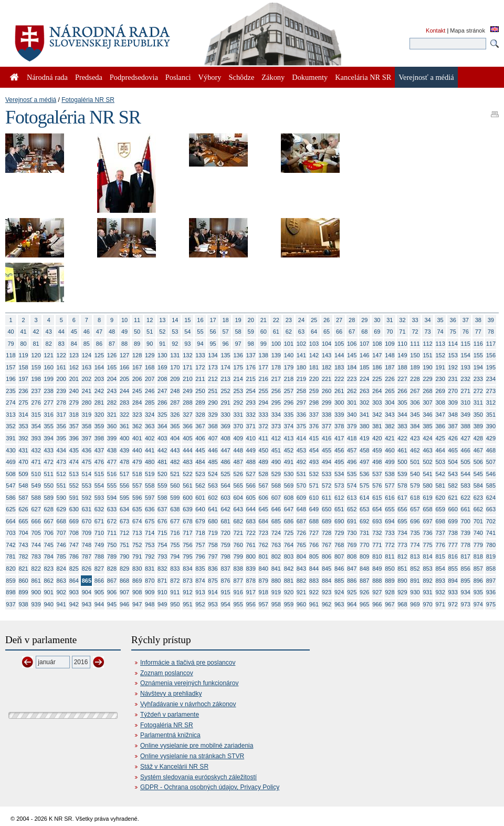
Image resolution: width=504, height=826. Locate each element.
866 (99, 581)
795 (187, 556)
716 (175, 533)
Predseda (89, 77)
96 (225, 344)
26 (327, 320)
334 (276, 415)
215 (251, 379)
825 (74, 569)
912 (187, 592)
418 (352, 438)
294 (264, 402)
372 (264, 426)
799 (238, 556)
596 (137, 498)
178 (276, 367)
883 (314, 581)
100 (276, 344)
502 (427, 462)
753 (150, 545)
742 (10, 545)
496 (352, 462)
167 (137, 367)
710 (99, 533)
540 (415, 474)
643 (238, 509)
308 (440, 402)
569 (289, 486)
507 (491, 462)
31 (390, 320)
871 (162, 581)
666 (36, 521)
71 (402, 332)
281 (99, 402)
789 (112, 556)
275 (23, 402)
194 (478, 367)
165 (112, 367)
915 (225, 592)
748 (87, 545)
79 (10, 344)
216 (264, 379)
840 (264, 569)
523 (200, 474)
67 (352, 332)
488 (251, 462)
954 (225, 604)
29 (364, 320)
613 (352, 498)
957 (264, 604)
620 (440, 498)
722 (251, 533)
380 (364, 426)
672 (112, 521)
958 (276, 604)
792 (150, 556)
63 (301, 332)
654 (377, 509)
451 (276, 450)
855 (453, 569)
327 (187, 415)
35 (440, 320)
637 (162, 509)
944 (99, 604)
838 (238, 569)
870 (150, 581)
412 (276, 438)
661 (466, 509)
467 (478, 450)
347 (440, 415)
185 (364, 367)
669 (74, 521)
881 (289, 581)
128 (137, 355)
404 (175, 438)
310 (466, 402)
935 (478, 592)
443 (175, 450)
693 (377, 521)
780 (491, 545)
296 (289, 402)
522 (187, 474)
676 (162, 521)
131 (175, 355)
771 (377, 545)
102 (301, 344)
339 (339, 415)
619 (427, 498)
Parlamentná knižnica (170, 735)
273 (491, 391)
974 (478, 604)
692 (364, 521)
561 (187, 486)
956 (251, 604)
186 (377, 367)
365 (175, 426)
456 (339, 450)
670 (87, 521)
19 (238, 320)
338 (327, 415)
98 (251, 344)
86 (99, 344)
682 (238, 521)
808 (352, 556)
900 (36, 592)
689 (327, 521)
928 (390, 592)
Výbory (210, 77)
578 (402, 486)
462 (415, 450)
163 (87, 367)
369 (225, 426)
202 (87, 379)
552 (74, 486)
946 (124, 604)
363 (150, 426)
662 (478, 509)
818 (478, 556)
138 (264, 355)
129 (150, 355)
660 (453, 509)
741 (491, 533)
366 (187, 426)
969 (415, 604)
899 (23, 592)
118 (10, 355)
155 (478, 355)
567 (264, 486)
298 (314, 402)
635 (137, 509)
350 (478, 415)
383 (402, 426)
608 (289, 498)
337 (314, 415)
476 (99, 462)
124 (87, 355)
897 (491, 581)
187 (390, 367)
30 (377, 320)
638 (175, 509)
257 (289, 391)
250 (200, 391)
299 (327, 402)
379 (352, 426)
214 (238, 379)
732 (377, 533)
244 (124, 391)
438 (112, 450)
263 (364, 391)
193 (466, 367)
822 (36, 569)
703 (10, 533)
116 (478, 344)
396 (74, 438)
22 (276, 320)
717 (187, 533)
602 (213, 498)
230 (440, 379)
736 (427, 533)
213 (225, 379)
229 (427, 379)
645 (264, 509)
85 (87, 344)
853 (427, 569)
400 (124, 438)
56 (213, 332)
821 (23, 569)
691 (352, 521)
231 (453, 379)
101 (289, 344)
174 (225, 367)
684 (264, 521)
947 (137, 604)
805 (314, 556)
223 (352, 379)
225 (377, 379)
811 (390, 556)
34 (427, 320)
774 (415, 545)
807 (339, 556)
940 (49, 604)
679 (200, 521)
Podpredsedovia (134, 77)
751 (124, 545)
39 (491, 320)
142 (314, 355)
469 (10, 462)
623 (478, 498)
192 (453, 367)
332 (251, 415)
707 (61, 533)
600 (187, 498)
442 (162, 450)
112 (427, 344)
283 (124, 402)
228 (415, 379)
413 (289, 438)
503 (440, 462)
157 (10, 367)
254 (251, 391)
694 (390, 521)
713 (137, 533)
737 (440, 533)
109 (390, 344)
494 (327, 462)
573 (339, 486)
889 (390, 581)
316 (49, 415)
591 (74, 498)
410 (251, 438)
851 (402, 569)
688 (314, 521)
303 (377, 402)
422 (402, 438)
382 (390, 426)
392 (23, 438)
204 (112, 379)
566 (251, 486)
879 (264, 581)
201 (74, 379)
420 (377, 438)
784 (49, 556)
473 (61, 462)
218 (289, 379)
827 (99, 569)
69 (377, 332)
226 (390, 379)
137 (251, 355)
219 (301, 379)
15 (187, 320)
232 (466, 379)
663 (491, 509)
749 (99, 545)
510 (36, 474)
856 (466, 569)
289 (200, 402)
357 (74, 426)
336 (301, 415)
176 (251, 367)
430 (10, 450)
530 (289, 474)
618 (415, 498)
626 (23, 509)
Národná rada (47, 77)
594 (112, 498)
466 (466, 450)
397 (87, 438)
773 (402, 545)
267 (415, 391)
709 (87, 533)
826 (87, 569)
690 (339, 521)
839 (251, 569)
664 (10, 521)
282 (112, 402)
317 (61, 415)
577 (390, 486)
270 (453, 391)
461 (402, 450)
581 (440, 486)
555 (112, 486)
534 (339, 474)
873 (187, 581)
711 (112, 533)
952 (200, 604)
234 (491, 379)
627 (36, 509)
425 (440, 438)
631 (87, 509)
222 (339, 379)
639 (187, 509)
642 (225, 509)
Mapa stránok (468, 30)
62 (289, 332)
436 (87, 450)
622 (466, 498)
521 (175, 474)
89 (137, 344)
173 (213, 367)
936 (491, 592)
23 (289, 320)
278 (61, 402)
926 (364, 592)
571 (314, 486)
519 (150, 474)
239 (61, 391)
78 (491, 332)
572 (327, 486)
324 (150, 415)
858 (491, 569)
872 (175, 581)
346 (427, 415)
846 (339, 569)
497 (364, 462)
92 (175, 344)
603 (225, 498)
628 (49, 509)
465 (453, 450)
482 (175, 462)
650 (327, 509)
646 (276, 509)
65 (327, 332)
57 (225, 332)
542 (440, 474)
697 (427, 521)
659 (440, 509)
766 (314, 545)
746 (61, 545)
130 (162, 355)
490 (276, 462)
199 (49, 379)
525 (225, 474)
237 (36, 391)
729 (339, 533)
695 (402, 521)
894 (453, 581)
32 (402, 320)
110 (402, 344)
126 (112, 355)
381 (377, 426)
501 (415, 462)
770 (364, 545)
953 (213, 604)
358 (87, 426)
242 (99, 391)
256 (276, 391)
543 (453, 474)
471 (36, 462)
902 (61, 592)
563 (213, 486)
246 (150, 391)
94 (200, 344)
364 (162, 426)
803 (289, 556)
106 (352, 344)
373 (276, 426)
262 (352, 391)
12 (150, 320)
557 (137, 486)
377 (327, 426)
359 (99, 426)
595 (124, 498)
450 (264, 450)
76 (466, 332)
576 (377, 486)
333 (264, 415)
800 (251, 556)
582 (453, 486)
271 (466, 391)
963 (339, 604)
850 (390, 569)
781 (10, 556)
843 (301, 569)
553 (87, 486)
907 (124, 592)
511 (49, 474)
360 (112, 426)
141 (301, 355)
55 (200, 332)
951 (187, 604)
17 (213, 320)
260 (327, 391)
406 (200, 438)
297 (301, 402)
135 (225, 355)
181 (314, 367)
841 (276, 569)
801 (264, 556)
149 (402, 355)
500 (402, 462)
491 (289, 462)
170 (175, 367)
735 (415, 533)
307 (427, 402)
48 (112, 332)
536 (364, 474)
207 (150, 379)
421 (390, 438)
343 (390, 415)
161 (61, 367)
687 (301, 521)
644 (251, 509)
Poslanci (178, 77)
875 (213, 581)
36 (453, 320)
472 (49, 462)
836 (213, 569)
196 (10, 379)
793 (162, 556)
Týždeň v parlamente (170, 715)
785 (61, 556)
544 (466, 474)
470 (23, 462)
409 (238, 438)
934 (466, 592)
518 (137, 474)
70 (390, 332)
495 (339, 462)
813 (415, 556)
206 (137, 379)
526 (238, 474)
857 (478, 569)
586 (10, 498)
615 (377, 498)
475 (87, 462)
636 (150, 509)
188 (402, 367)
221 (327, 379)
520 (162, 474)
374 (289, 426)
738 (453, 533)
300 (339, 402)
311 (478, 402)
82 (49, 344)
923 (327, 592)
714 (150, 533)
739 (466, 533)
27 (339, 320)
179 (289, 367)
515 (99, 474)
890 (402, 581)
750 (112, 545)
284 (137, 402)
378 (339, 426)
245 (137, 391)
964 (352, 604)
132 (187, 355)
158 (23, 367)
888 (377, 581)
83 (61, 344)
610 (314, 498)
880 (276, 581)
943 (87, 604)
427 (466, 438)
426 (453, 438)
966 (377, 604)
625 (10, 509)
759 (225, 545)
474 (74, 462)
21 (264, 320)
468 (491, 450)
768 (339, 545)
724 (276, 533)
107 (364, 344)
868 (124, 581)
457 (352, 450)
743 (23, 545)
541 (427, 474)
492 (301, 462)
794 (175, 556)
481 (162, 462)
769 (352, 545)
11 (137, 320)
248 (175, 391)
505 (466, 462)
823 (49, 569)
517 (124, 474)
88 (124, 344)
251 (213, 391)
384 (415, 426)
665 (23, 521)
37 (466, 320)
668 (61, 521)
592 (87, 498)
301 (352, 402)
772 (390, 545)
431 (23, 450)
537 (377, 474)
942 (74, 604)
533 (327, 474)
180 (301, 367)
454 (314, 450)
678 (187, 521)
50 (137, 332)
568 (276, 486)
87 (112, 344)
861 (36, 581)
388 (466, 426)
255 (264, 391)
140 (289, 355)
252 (225, 391)
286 (162, 402)
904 (87, 592)
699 (453, 521)
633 (112, 509)
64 (314, 332)
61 (276, 332)
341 (364, 415)
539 (402, 474)
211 (200, 379)
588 (36, 498)
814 (427, 556)
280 (87, 402)
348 (453, 415)
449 (251, 450)
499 (390, 462)
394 (49, 438)
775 (427, 545)
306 (415, 402)
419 (364, 438)
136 (238, 355)
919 (276, 592)
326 (175, 415)
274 (10, 402)
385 (427, 426)
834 (187, 569)
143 (327, 355)
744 (36, 545)
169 (162, 367)
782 (23, 556)
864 (74, 581)
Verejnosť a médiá (31, 100)
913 (200, 592)
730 (352, 533)
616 (390, 498)
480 (150, 462)
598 (162, 498)
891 (415, 581)
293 (251, 402)
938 (23, 604)
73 (427, 332)
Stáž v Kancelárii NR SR (174, 767)
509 (23, 474)
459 (377, 450)
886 (352, 581)
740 (478, 533)
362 (137, 426)
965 (364, 604)
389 (478, 426)
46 (87, 332)
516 (112, 474)
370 (238, 426)
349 (466, 415)
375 (301, 426)
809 (364, 556)
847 (352, 569)
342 (377, 415)
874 (200, 581)
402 (150, 438)
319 (87, 415)
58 (238, 332)
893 (440, 581)
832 (162, 569)
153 (453, 355)
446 (213, 450)
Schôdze (242, 77)
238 (49, 391)
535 (352, 474)
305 (402, 402)
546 (491, 474)
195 (491, 367)
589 (49, 498)
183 (339, 367)
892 (427, 581)
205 (124, 379)
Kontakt (435, 30)
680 (213, 521)
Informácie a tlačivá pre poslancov (188, 663)
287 (175, 402)
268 (427, 391)
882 (301, 581)
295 (276, 402)
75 (453, 332)
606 (264, 498)
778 (466, 545)
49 (124, 332)
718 (200, 533)
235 (10, 391)
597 (150, 498)
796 (200, 556)
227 (402, 379)
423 (415, 438)
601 (200, 498)
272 (478, 391)
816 (453, 556)
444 (187, 450)
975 (491, 604)
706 (49, 533)
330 (225, 415)
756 (187, 545)
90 (150, 344)
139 (276, 355)
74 (440, 332)
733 (390, 533)
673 (124, 521)
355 (49, 426)
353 (23, 426)
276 (36, 402)
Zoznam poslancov (167, 673)
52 (162, 332)
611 (327, 498)
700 (466, 521)
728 (327, 533)
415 (314, 438)
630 (74, 509)
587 (23, 498)
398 (99, 438)
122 (61, 355)
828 (112, 569)
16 (200, 320)
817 (466, 556)
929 (402, 592)
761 (251, 545)
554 (99, 486)
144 (339, 355)
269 (440, 391)
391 (10, 438)
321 (112, 415)
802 (276, 556)
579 (415, 486)
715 (162, 533)
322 (124, 415)
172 (200, 367)
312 (491, 402)
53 (175, 332)
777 (453, 545)
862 (49, 581)
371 (251, 426)
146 (364, 355)
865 (87, 581)
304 (390, 402)
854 (440, 569)
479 (137, 462)
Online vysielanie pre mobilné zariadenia (197, 746)
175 (238, 367)
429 (491, 438)
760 (238, 545)
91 (162, 344)
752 (137, 545)
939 (36, 604)
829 (124, 569)
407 (213, 438)
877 (238, 581)
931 (427, 592)
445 (200, 450)
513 (74, 474)
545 (478, 474)
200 (61, 379)
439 (124, 450)
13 (162, 320)
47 (99, 332)
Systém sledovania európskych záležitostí (198, 777)
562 (200, 486)
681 (225, 521)
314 (23, 415)
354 (36, 426)
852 (415, 569)
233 (478, 379)
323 (137, 415)
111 (415, 344)
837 (225, 569)
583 (466, 486)
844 (314, 569)
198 (36, 379)
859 (10, 581)
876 (225, 581)
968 (402, 604)
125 (99, 355)
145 (352, 355)
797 (213, 556)
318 (74, 415)
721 (238, 533)
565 (238, 486)
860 (23, 581)
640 (200, 509)
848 (364, 569)
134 (213, 355)
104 (327, 344)
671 (99, 521)
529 (276, 474)
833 (175, 569)
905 (99, 592)
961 (314, 604)
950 (175, 604)
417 (339, 438)
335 (289, 415)
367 (200, 426)
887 (364, 581)
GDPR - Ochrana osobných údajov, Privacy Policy (210, 787)
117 (491, 344)
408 (225, 438)
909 (150, 592)
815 (440, 556)
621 (453, 498)
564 (225, 486)
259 (314, 391)
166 (124, 367)
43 (49, 332)
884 (327, 581)
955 (238, 604)
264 (377, 391)
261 (339, 391)
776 (440, 545)
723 (264, 533)
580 (427, 486)
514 (87, 474)
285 (150, 402)
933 (453, 592)
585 (491, 486)
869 (137, 581)
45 (74, 332)
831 (150, 569)
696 (415, 521)
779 (478, 545)
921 (301, 592)
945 (112, 604)
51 (150, 332)
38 (478, 320)
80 (23, 344)
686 (289, 521)
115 (466, 344)
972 (453, 604)
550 (49, 486)
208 (162, 379)
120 (36, 355)
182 (327, 367)
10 (124, 320)
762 (264, 545)
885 (339, 581)
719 (213, 533)
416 (327, 438)
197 (23, 379)
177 (264, 367)
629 (61, 509)
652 (352, 509)
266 (402, 391)
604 (238, 498)
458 (364, 450)
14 (175, 320)
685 (276, 521)
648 (301, 509)
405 (187, 438)
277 (49, 402)
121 (49, 355)
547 (10, 486)
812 (402, 556)
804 (301, 556)
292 (238, 402)
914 (213, 592)
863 (61, 581)
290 (213, 402)
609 (301, 498)
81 (36, 344)
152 (440, 355)
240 (74, 391)
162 (74, 367)
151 (427, 355)
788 (99, 556)
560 (175, 486)
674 (137, 521)
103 (314, 344)
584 (478, 486)
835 (200, 569)
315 (36, 415)
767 (327, 545)
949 (162, 604)
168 (150, 367)
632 (99, 509)
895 (466, 581)
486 (225, 462)
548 (23, 486)
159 (36, 367)
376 (314, 426)
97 (238, 344)
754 (162, 545)
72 (415, 332)
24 (301, 320)
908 (137, 592)
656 (402, 509)
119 (23, 355)
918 (264, 592)
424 (427, 438)
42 (36, 332)
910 (162, 592)
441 (150, 450)
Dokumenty (310, 77)
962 (327, 604)
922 (314, 592)
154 (466, 355)
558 (150, 486)
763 (276, 545)
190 (427, 367)
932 (440, 592)
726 (301, 533)
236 (23, 391)
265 (390, 391)
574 (352, 486)
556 (124, 486)
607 (276, 498)
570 (301, 486)
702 (491, 521)
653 (364, 509)
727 (314, 533)
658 (427, 509)
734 (402, 533)
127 (124, 355)
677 (175, 521)
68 (364, 332)
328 (200, 415)
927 (377, 592)
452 (289, 450)
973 (466, 604)
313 (10, 415)
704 (23, 533)
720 (225, 533)
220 (314, 379)
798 (225, 556)
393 (36, 438)
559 (162, 486)
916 (238, 592)
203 (99, 379)
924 (339, 592)
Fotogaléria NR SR (88, 100)
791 (137, 556)
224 (364, 379)
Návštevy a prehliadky (171, 694)
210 (187, 379)
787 (87, 556)
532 (314, 474)
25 (314, 320)
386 (440, 426)
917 (251, 592)
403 (162, 438)
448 (238, 450)
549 (36, 486)
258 (301, 391)
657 (415, 509)
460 (390, 450)
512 (61, 474)
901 (49, 592)
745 (49, 545)
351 (491, 415)
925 (352, 592)
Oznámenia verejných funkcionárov (189, 683)
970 (427, 604)
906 (112, 592)
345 (415, 415)
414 (301, 438)
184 (352, 367)
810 (377, 556)
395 (61, 438)
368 (213, 426)
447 (225, 450)
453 (301, 450)
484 (200, 462)
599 (175, 498)
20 (251, 320)
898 (10, 592)
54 (187, 332)
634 (124, 509)
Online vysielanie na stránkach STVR (192, 756)
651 (339, 509)
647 (289, 509)
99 (264, 344)
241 (87, 391)
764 (289, 545)
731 (364, 533)
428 (478, 438)
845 (327, 569)
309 (453, 402)
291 (225, 402)
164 (99, 367)
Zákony (273, 77)
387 (453, 426)
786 (74, 556)
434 (61, 450)
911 (175, 592)
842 (289, 569)
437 (99, 450)
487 (238, 462)
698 (440, 521)
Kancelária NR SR (363, 77)
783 (36, 556)
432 (36, 450)
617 (402, 498)
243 (112, 391)
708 (74, 533)
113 (440, 344)
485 (213, 462)
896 (478, 581)
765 (301, 545)
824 (61, 569)
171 (187, 367)
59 (251, 332)
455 (327, 450)
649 (314, 509)
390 (491, 426)
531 (301, 474)
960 (301, 604)
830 (137, 569)
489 (264, 462)
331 (238, 415)
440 (137, 450)
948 (150, 604)
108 (377, 344)
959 (289, 604)
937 (10, 604)
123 (74, 355)
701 (478, 521)
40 (10, 332)
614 (364, 498)
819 (491, 556)
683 (251, 521)
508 (10, 474)
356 (61, 426)
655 (390, 509)
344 (402, 415)
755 (175, 545)
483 (187, 462)
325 (162, 415)
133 (200, 355)
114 (453, 344)
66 (339, 332)
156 (491, 355)
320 (99, 415)
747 (74, 545)
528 (264, 474)
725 (289, 533)
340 (352, 415)
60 (264, 332)
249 (187, 391)
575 (364, 486)
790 (124, 556)
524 (213, 474)
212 (213, 379)
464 (440, 450)
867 (112, 581)
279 (74, 402)
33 (415, 320)
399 (112, 438)
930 (415, 592)
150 (415, 355)
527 (251, 474)
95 (213, 344)
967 (390, 604)
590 (61, 498)
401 (137, 438)
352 (10, 426)
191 (440, 367)
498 (377, 462)
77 (478, 332)
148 (390, 355)
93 (187, 344)
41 (23, 332)
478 (124, 462)
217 (276, 379)
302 (364, 402)
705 (36, 533)
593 (99, 498)
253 (238, 391)
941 (61, 604)
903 (74, 592)
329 (213, 415)
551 (61, 486)
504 (453, 462)
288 (187, 402)
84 (74, 344)
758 (213, 545)
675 (150, 521)
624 (491, 498)
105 (339, 344)
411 (264, 438)
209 (175, 379)
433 (49, 450)
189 (415, 367)
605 (251, 498)
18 (225, 320)
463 (427, 450)
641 (213, 509)
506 (478, 462)
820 (10, 569)
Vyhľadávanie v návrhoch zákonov (188, 704)
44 (61, 332)
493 (314, 462)
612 (339, 498)
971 (440, 604)
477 (112, 462)
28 (352, 320)
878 (251, 581)
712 (124, 533)
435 (74, 450)
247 (162, 391)
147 (377, 355)
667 (49, 521)
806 (327, 556)
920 (289, 592)
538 (390, 474)
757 (200, 545)
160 (49, 367)
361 (124, 426)
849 (377, 569)
